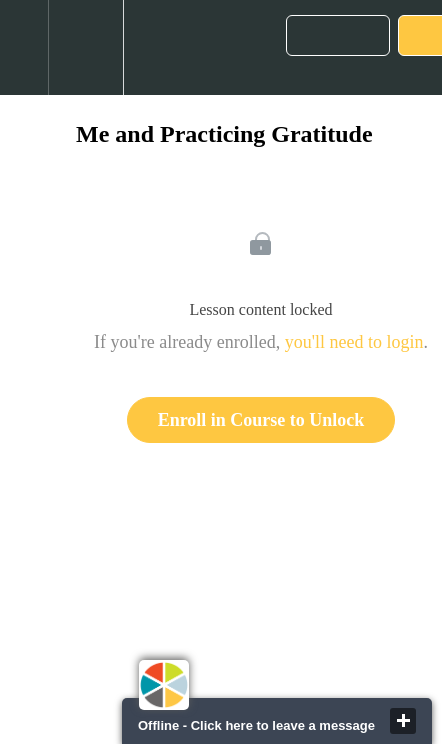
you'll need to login (354, 342)
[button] (24, 47)
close (403, 721)
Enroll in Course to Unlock (261, 420)
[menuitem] (85, 47)
